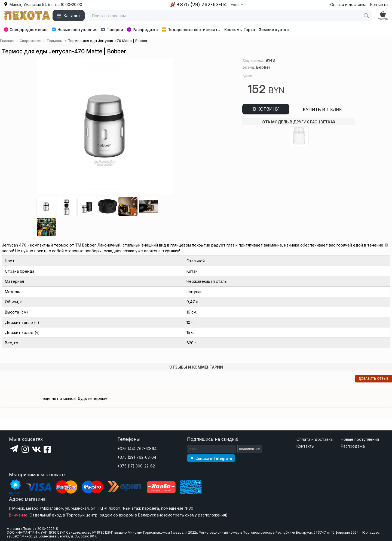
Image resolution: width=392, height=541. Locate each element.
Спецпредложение (26, 30)
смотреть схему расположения (196, 515)
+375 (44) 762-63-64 (137, 449)
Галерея (112, 30)
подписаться (250, 449)
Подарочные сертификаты (191, 30)
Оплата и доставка (348, 4)
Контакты (379, 4)
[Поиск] (366, 16)
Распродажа (142, 30)
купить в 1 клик (322, 110)
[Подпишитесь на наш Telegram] (211, 458)
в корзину (266, 109)
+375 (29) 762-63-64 (137, 457)
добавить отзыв (373, 379)
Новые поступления (74, 29)
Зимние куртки (274, 30)
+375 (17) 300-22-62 (136, 466)
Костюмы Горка (240, 30)
